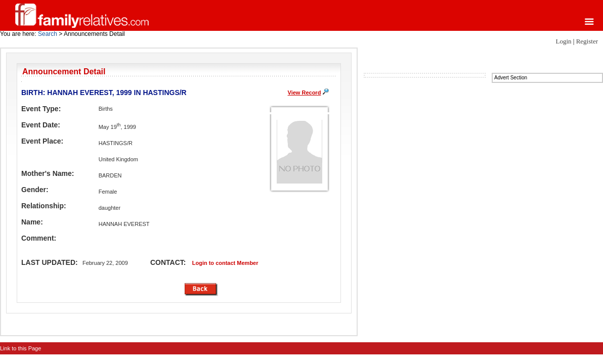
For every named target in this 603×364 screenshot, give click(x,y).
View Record (305, 93)
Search (48, 34)
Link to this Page (20, 348)
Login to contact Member (225, 263)
